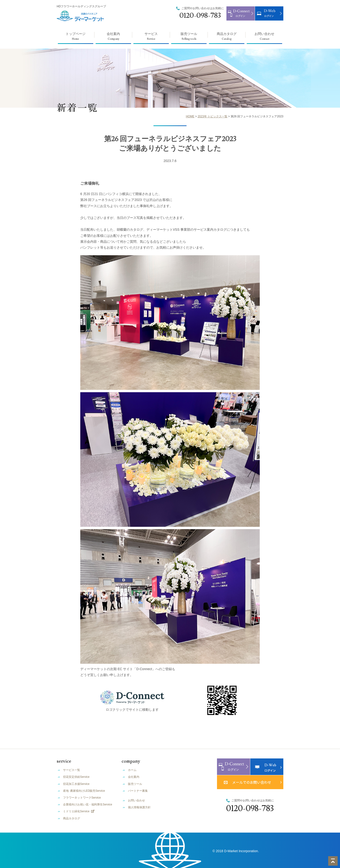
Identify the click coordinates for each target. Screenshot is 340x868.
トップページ (76, 38)
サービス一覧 (72, 770)
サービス (151, 38)
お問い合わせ (264, 38)
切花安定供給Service (76, 777)
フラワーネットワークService (82, 798)
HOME (190, 116)
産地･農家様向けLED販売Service (84, 791)
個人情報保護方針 (139, 807)
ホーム (132, 770)
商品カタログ (227, 38)
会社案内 (113, 38)
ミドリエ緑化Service (79, 811)
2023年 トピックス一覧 (212, 116)
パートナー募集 (138, 791)
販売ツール (189, 38)
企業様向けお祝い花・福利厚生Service (88, 804)
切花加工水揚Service (76, 784)
